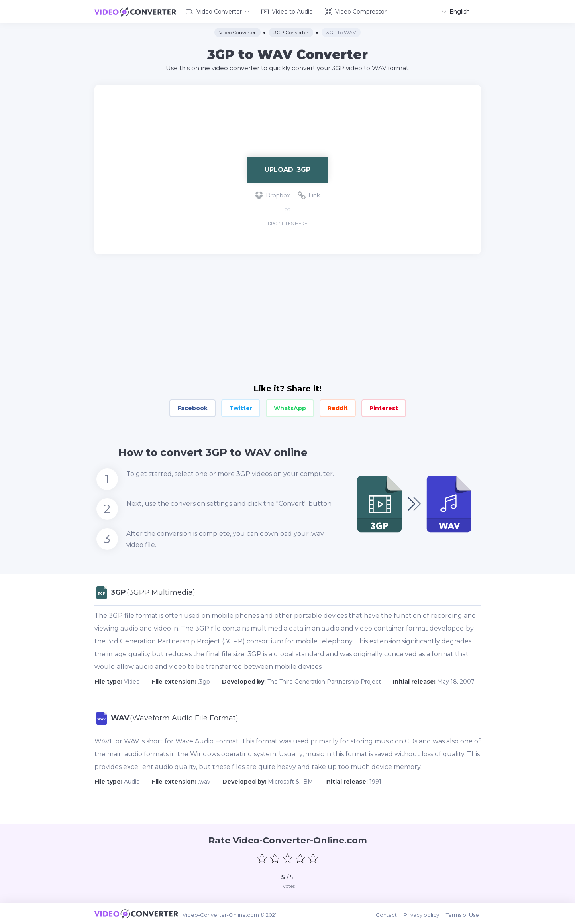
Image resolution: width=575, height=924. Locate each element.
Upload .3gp (287, 169)
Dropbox (272, 195)
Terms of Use (464, 913)
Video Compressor (356, 11)
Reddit (338, 407)
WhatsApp (290, 407)
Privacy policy (424, 913)
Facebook (192, 407)
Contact (390, 913)
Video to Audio (287, 11)
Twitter (241, 407)
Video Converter (218, 11)
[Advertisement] (288, 110)
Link (309, 195)
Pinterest (384, 407)
